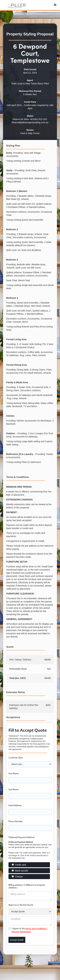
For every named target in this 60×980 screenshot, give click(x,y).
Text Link (11, 949)
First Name (14, 773)
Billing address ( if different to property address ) (27, 886)
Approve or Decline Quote (21, 905)
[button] (55, 5)
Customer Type (16, 757)
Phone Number (16, 821)
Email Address (15, 805)
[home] (16, 5)
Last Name (13, 789)
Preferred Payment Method (21, 837)
